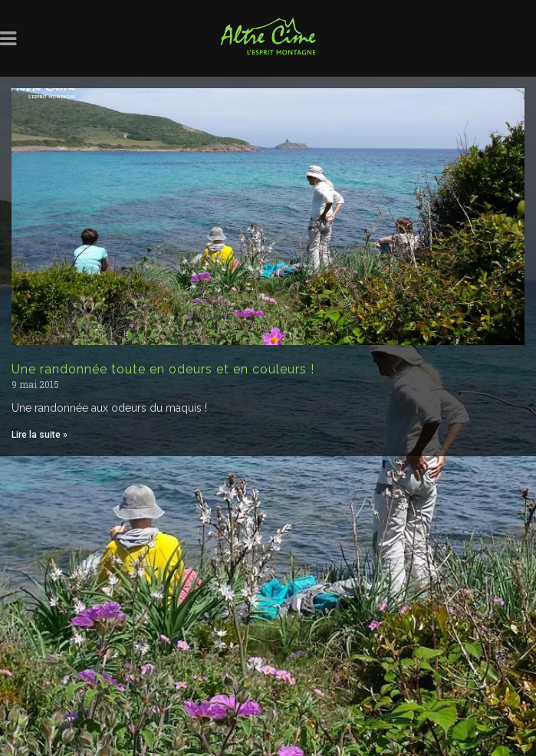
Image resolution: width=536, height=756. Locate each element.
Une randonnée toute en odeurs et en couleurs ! (163, 369)
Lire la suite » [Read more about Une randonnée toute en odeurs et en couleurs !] (39, 435)
